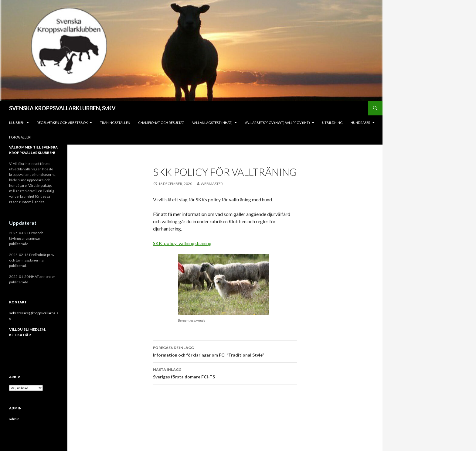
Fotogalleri (20, 137)
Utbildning (332, 123)
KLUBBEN (17, 123)
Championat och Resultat (161, 123)
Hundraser (360, 123)
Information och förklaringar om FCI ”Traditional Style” (225, 351)
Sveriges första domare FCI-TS (225, 373)
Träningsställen (115, 123)
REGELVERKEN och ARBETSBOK (62, 123)
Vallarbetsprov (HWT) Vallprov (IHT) (277, 123)
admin (14, 419)
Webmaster (212, 184)
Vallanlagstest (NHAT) (212, 123)
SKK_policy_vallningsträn (179, 243)
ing (208, 243)
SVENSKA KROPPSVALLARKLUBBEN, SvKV (62, 108)
